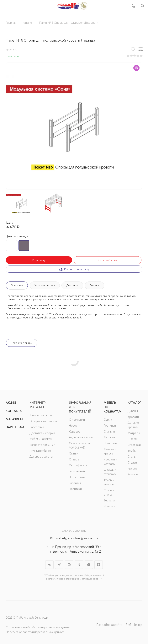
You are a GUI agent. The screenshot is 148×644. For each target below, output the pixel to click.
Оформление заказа (43, 421)
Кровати (133, 417)
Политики (75, 489)
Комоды (133, 474)
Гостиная (110, 425)
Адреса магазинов (81, 437)
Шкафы (133, 439)
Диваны (133, 411)
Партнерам (15, 427)
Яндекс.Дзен (99, 565)
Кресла (132, 468)
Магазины (14, 419)
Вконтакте (49, 565)
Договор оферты (41, 456)
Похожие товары (22, 343)
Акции (11, 403)
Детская (109, 437)
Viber (79, 565)
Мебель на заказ (41, 439)
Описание (17, 285)
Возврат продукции (42, 445)
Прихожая (111, 443)
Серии (108, 419)
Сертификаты (78, 465)
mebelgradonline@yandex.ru (77, 538)
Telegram (59, 565)
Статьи (74, 453)
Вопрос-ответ (78, 477)
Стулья (132, 462)
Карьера (75, 431)
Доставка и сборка (42, 433)
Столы (132, 456)
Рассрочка (37, 427)
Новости (75, 425)
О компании (77, 419)
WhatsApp (89, 565)
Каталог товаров (41, 415)
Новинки (109, 506)
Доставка (72, 285)
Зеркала (109, 500)
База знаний (77, 471)
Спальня (109, 431)
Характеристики (45, 285)
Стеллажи (134, 445)
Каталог (135, 403)
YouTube (69, 565)
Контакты (14, 411)
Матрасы (134, 433)
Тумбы (132, 451)
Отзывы (94, 285)
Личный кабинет (40, 451)
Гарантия (75, 483)
